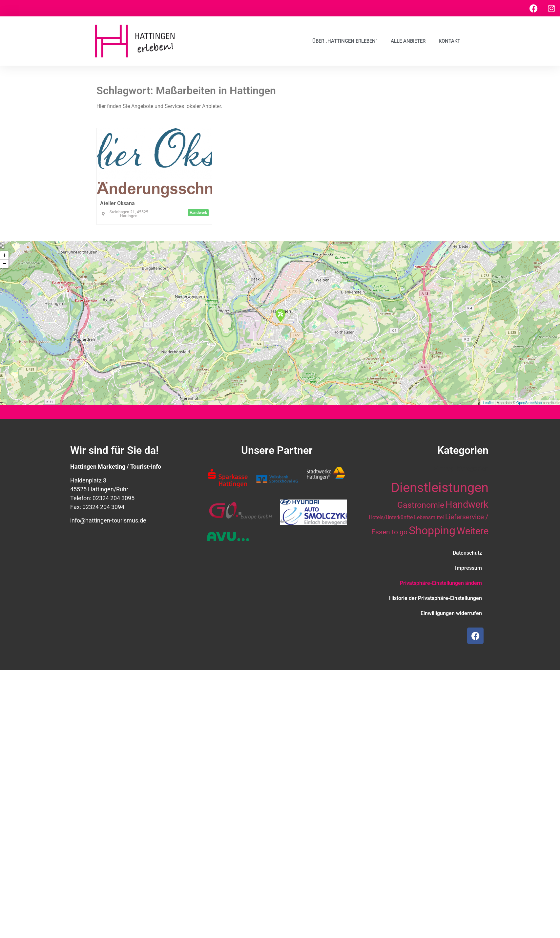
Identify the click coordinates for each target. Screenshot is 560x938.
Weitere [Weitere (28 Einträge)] (473, 531)
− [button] (4, 264)
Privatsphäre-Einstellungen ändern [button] (441, 583)
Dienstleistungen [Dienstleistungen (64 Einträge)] (440, 488)
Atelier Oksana (117, 203)
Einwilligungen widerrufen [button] (451, 613)
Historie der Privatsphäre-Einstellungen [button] (436, 598)
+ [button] (4, 255)
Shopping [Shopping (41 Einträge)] (432, 530)
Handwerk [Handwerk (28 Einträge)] (467, 504)
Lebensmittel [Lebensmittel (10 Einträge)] (429, 517)
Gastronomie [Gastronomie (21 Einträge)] (421, 505)
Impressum (468, 568)
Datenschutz (467, 553)
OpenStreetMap (529, 403)
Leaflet (488, 403)
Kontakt (449, 41)
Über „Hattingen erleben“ (345, 41)
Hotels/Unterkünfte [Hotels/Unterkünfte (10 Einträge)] (391, 517)
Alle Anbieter (408, 41)
